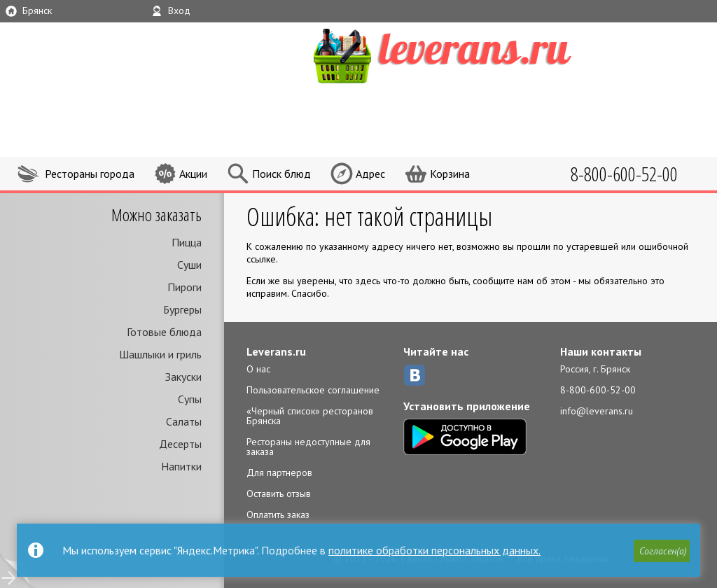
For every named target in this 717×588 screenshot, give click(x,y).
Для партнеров (279, 472)
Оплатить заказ (278, 514)
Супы (190, 399)
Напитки (181, 466)
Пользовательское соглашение (313, 390)
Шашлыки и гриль (160, 354)
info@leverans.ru (597, 411)
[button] (662, 551)
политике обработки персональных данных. (434, 550)
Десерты (180, 444)
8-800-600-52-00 (598, 390)
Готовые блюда (164, 332)
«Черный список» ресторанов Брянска (310, 416)
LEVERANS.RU (469, 54)
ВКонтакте (415, 375)
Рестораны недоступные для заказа (308, 447)
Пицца (187, 242)
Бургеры (182, 309)
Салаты (184, 421)
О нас (258, 369)
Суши (189, 265)
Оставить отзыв (279, 493)
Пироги (185, 287)
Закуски (183, 377)
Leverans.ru (276, 351)
